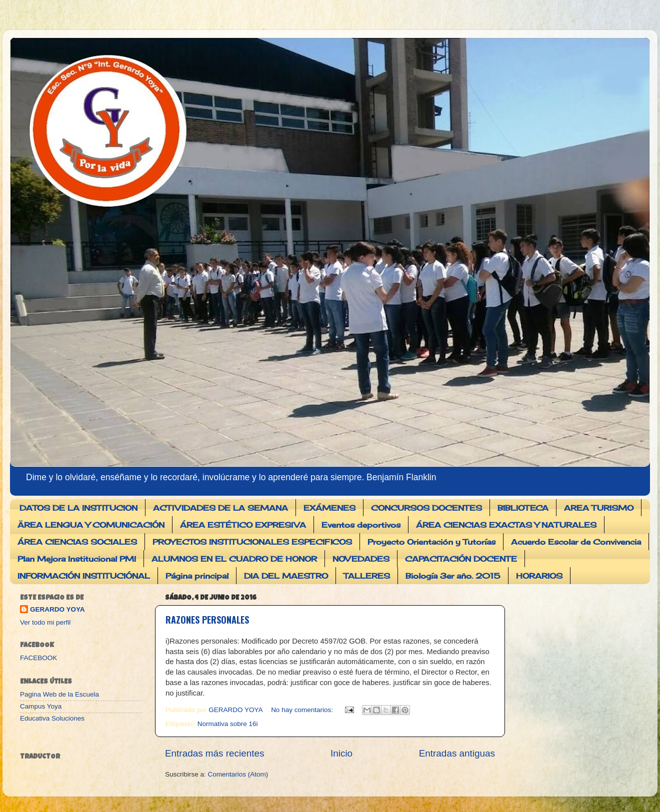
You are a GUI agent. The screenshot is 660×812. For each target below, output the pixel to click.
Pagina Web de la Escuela (59, 694)
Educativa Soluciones (52, 718)
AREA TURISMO (599, 508)
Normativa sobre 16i (228, 724)
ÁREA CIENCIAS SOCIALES (77, 542)
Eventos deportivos (361, 525)
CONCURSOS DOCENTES (426, 508)
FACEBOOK (38, 658)
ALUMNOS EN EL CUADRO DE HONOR (234, 559)
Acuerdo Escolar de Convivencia (576, 542)
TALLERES (367, 576)
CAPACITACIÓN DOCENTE (461, 559)
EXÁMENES (329, 508)
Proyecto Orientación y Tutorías (431, 542)
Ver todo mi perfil (45, 622)
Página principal (197, 576)
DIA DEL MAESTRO (286, 576)
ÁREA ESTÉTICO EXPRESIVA (243, 525)
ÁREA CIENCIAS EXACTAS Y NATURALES (506, 525)
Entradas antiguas (457, 753)
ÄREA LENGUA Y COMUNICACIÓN (91, 525)
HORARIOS (539, 576)
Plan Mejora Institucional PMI (77, 559)
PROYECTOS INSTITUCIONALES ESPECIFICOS (252, 542)
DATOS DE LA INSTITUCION (78, 508)
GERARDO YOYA (57, 609)
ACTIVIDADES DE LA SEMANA (220, 508)
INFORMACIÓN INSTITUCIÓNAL (84, 576)
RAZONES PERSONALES (207, 620)
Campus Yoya (41, 706)
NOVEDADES (361, 559)
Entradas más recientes (214, 753)
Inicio (341, 753)
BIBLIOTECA (523, 508)
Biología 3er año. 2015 (453, 576)
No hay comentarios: (303, 710)
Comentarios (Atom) (238, 774)
